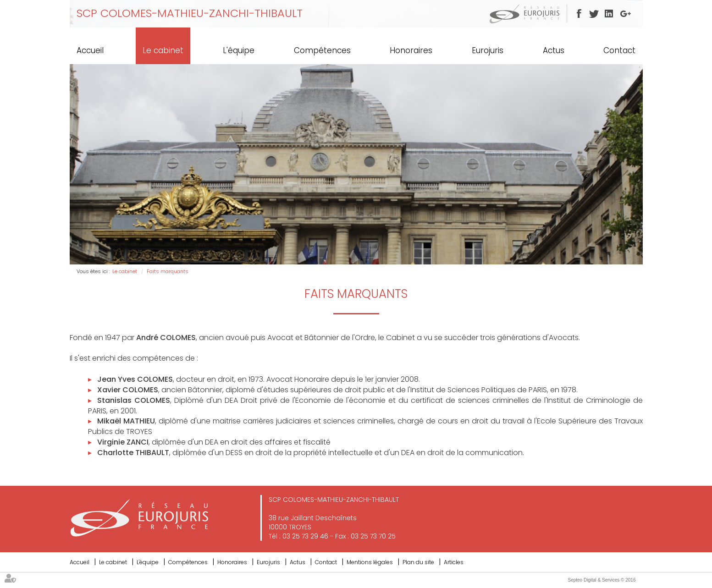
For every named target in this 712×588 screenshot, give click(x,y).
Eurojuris (488, 50)
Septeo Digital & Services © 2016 (602, 580)
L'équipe (239, 50)
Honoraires (411, 50)
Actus (554, 50)
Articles (454, 562)
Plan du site (418, 562)
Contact (619, 50)
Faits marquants (168, 271)
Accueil (90, 50)
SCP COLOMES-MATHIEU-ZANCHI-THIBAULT (190, 13)
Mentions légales (370, 562)
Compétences (322, 50)
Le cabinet (163, 50)
